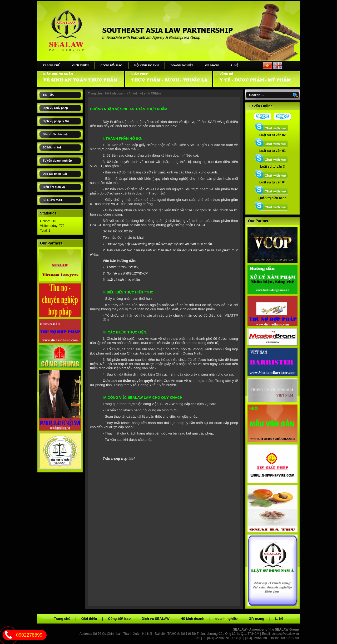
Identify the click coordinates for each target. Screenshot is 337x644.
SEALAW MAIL (53, 200)
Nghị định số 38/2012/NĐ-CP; (128, 273)
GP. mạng (212, 65)
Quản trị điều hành (272, 197)
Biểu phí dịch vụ (54, 187)
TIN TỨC (48, 95)
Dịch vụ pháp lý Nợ (56, 121)
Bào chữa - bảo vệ (55, 134)
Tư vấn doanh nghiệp (57, 161)
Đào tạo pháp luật (55, 174)
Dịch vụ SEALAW (156, 619)
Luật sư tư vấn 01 (272, 149)
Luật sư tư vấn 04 (272, 181)
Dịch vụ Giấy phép (55, 108)
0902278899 (29, 635)
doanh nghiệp (182, 65)
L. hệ (235, 65)
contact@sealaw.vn (285, 634)
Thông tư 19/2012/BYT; (123, 267)
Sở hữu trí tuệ (52, 147)
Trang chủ (51, 65)
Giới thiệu (80, 65)
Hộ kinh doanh (147, 65)
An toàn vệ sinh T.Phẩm (145, 93)
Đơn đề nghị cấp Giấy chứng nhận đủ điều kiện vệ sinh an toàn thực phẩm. (160, 244)
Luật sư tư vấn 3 (272, 165)
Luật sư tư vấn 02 (272, 133)
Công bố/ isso (111, 65)
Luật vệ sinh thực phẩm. (124, 280)
